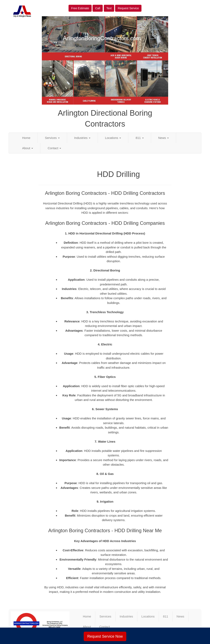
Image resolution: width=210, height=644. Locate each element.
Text (109, 8)
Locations (113, 138)
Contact (54, 148)
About (28, 148)
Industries (82, 138)
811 (140, 138)
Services (52, 138)
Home (26, 138)
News (164, 138)
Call (98, 8)
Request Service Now (105, 636)
